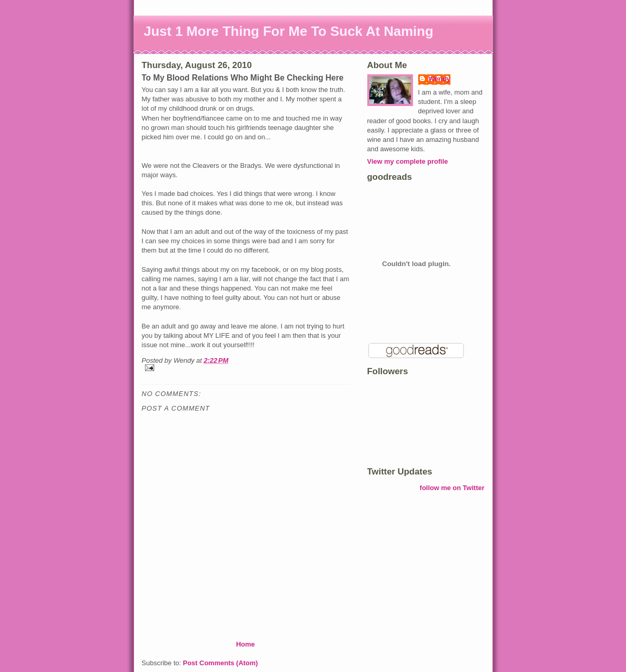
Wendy (439, 79)
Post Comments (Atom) (220, 663)
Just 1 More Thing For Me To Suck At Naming (289, 31)
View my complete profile (408, 161)
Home (245, 644)
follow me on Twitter (452, 488)
